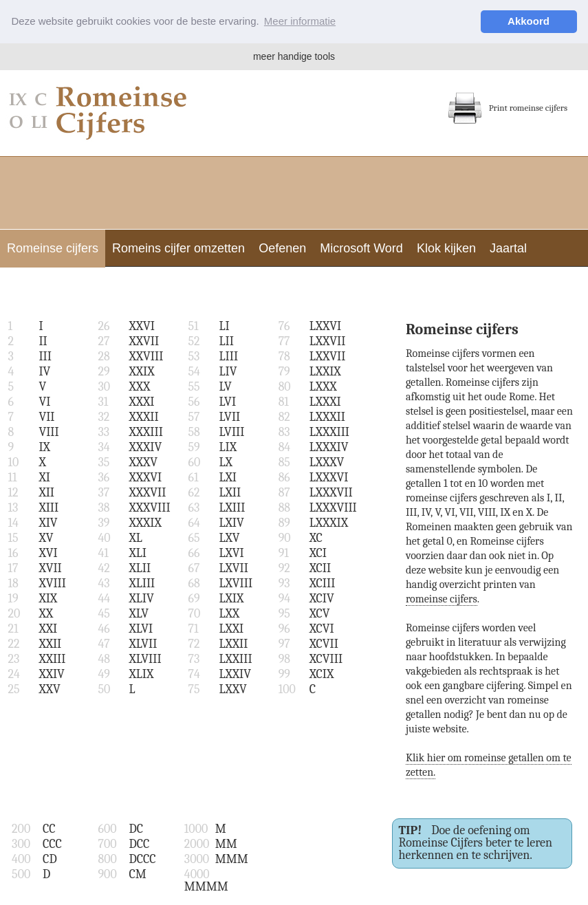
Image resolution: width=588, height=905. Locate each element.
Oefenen (282, 248)
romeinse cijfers (442, 599)
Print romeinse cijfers (508, 108)
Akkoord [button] (529, 21)
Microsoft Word (361, 248)
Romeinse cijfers (53, 248)
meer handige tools (294, 56)
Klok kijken (446, 248)
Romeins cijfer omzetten (178, 248)
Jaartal (508, 248)
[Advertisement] (294, 191)
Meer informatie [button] (300, 21)
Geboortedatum (50, 286)
